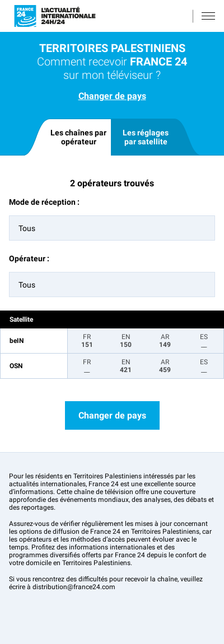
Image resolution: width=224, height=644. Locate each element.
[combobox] (112, 228)
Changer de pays (112, 96)
